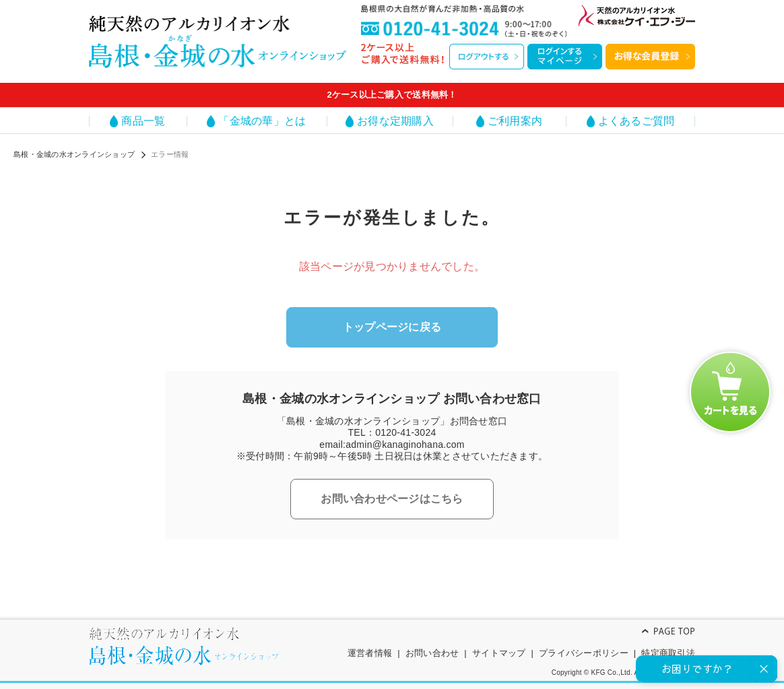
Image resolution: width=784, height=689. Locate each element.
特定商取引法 (668, 653)
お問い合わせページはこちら (392, 499)
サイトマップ (499, 653)
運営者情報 (370, 653)
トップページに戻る (392, 327)
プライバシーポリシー (584, 653)
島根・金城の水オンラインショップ (74, 154)
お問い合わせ (432, 653)
